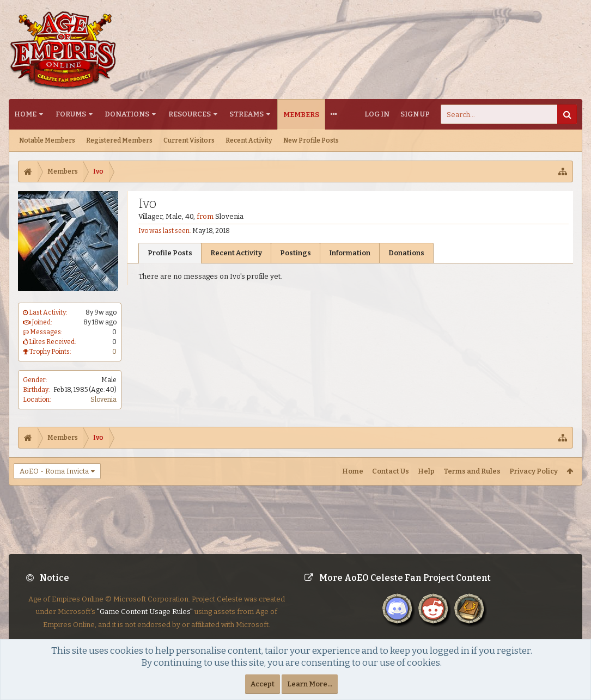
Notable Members (47, 140)
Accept (263, 684)
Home (25, 114)
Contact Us (391, 471)
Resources (190, 114)
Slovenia (103, 400)
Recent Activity (249, 140)
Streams (246, 114)
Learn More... (310, 684)
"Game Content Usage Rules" (145, 620)
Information (350, 253)
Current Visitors (189, 140)
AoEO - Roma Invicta (54, 471)
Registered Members (119, 140)
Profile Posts (170, 253)
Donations (127, 114)
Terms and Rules (472, 471)
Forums (71, 114)
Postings (295, 253)
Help (426, 471)
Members (301, 115)
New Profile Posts (311, 140)
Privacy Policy (534, 471)
